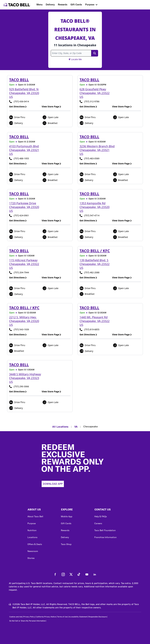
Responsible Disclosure (98, 617)
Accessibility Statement (78, 617)
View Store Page (51, 106)
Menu (40, 4)
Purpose (90, 4)
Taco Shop (66, 544)
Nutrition (32, 530)
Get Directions (18, 106)
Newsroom (33, 551)
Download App (53, 484)
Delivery (50, 4)
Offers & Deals (35, 544)
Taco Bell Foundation (105, 530)
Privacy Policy (29, 617)
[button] (42, 510)
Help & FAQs (101, 516)
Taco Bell (19, 80)
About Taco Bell (35, 516)
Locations (32, 537)
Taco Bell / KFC (95, 251)
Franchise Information (105, 537)
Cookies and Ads (16, 617)
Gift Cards (76, 4)
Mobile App (67, 516)
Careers (98, 523)
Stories (31, 558)
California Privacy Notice (46, 617)
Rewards (63, 4)
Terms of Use (62, 617)
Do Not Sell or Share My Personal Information (27, 621)
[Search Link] (95, 53)
